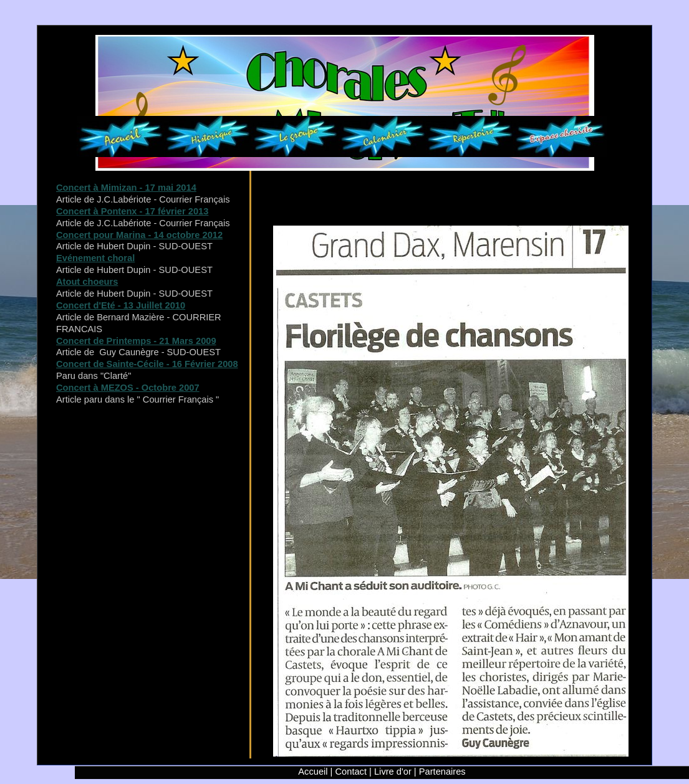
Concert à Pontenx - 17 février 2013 (132, 211)
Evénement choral (95, 258)
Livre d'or (393, 772)
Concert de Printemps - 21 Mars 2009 (136, 341)
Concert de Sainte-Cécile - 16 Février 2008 (147, 364)
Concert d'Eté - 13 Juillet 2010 (121, 305)
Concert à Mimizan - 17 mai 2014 (126, 188)
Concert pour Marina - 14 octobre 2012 (139, 235)
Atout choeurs (87, 282)
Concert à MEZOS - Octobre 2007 (128, 388)
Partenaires (442, 772)
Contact (351, 772)
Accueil (313, 772)
